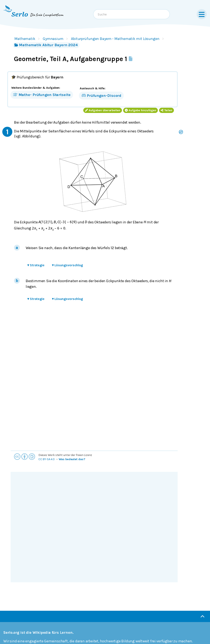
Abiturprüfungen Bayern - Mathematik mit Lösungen (115, 39)
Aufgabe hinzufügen (140, 110)
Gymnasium (53, 39)
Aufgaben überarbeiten (103, 110)
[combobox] (132, 14)
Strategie (36, 265)
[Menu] (202, 14)
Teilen (166, 110)
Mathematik (25, 39)
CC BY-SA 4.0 (47, 459)
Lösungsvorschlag (67, 265)
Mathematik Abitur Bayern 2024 (46, 45)
